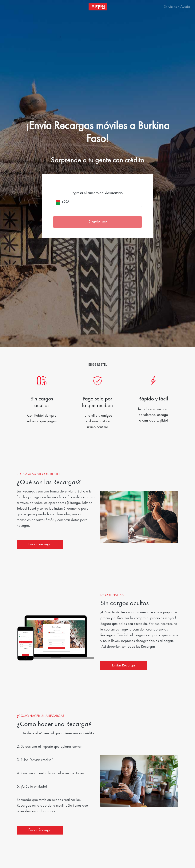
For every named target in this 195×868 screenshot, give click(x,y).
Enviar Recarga (40, 544)
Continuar (98, 222)
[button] (168, 7)
